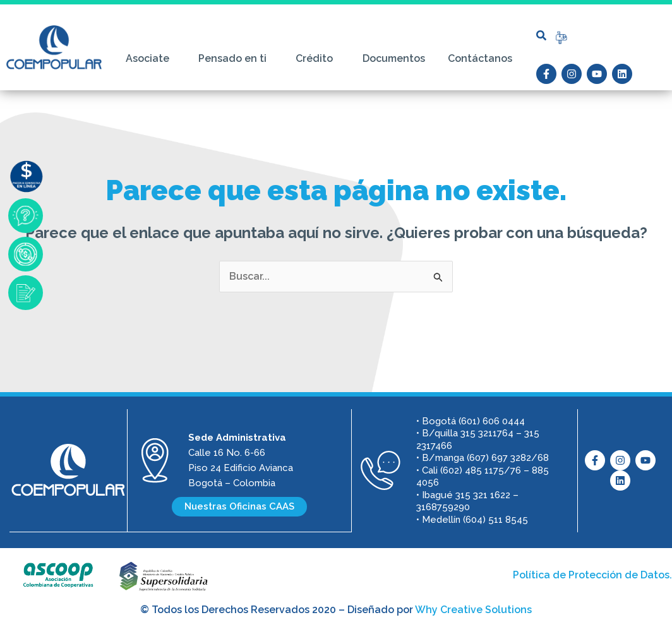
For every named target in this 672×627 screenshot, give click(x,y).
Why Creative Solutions (473, 610)
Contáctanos (480, 58)
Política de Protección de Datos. (592, 575)
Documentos (394, 58)
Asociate (151, 59)
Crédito (317, 59)
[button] (541, 35)
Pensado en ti (236, 59)
